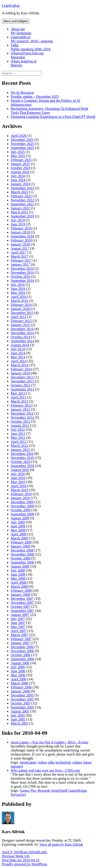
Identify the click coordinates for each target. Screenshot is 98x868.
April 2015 (19, 317)
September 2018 (22, 236)
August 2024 (20, 172)
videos (42, 762)
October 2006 (21, 655)
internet (16, 766)
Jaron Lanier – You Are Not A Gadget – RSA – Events (50, 742)
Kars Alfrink (30, 852)
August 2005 (20, 711)
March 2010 (19, 490)
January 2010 (20, 498)
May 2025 (18, 156)
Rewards (44, 791)
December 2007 (22, 599)
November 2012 (22, 417)
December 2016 (22, 268)
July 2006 (18, 667)
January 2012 (20, 450)
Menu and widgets (16, 21)
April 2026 (19, 136)
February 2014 (21, 369)
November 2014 (22, 333)
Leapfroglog (11, 5)
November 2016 (22, 273)
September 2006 (22, 659)
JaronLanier (28, 762)
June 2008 (18, 574)
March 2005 (19, 723)
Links (43, 852)
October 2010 (21, 462)
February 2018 (21, 240)
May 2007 (18, 627)
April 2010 (19, 486)
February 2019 (21, 228)
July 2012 (18, 430)
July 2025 (18, 152)
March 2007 (19, 635)
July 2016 (18, 285)
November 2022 (22, 200)
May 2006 (18, 675)
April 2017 (19, 252)
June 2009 (18, 526)
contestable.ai (53, 39)
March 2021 (19, 212)
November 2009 (22, 506)
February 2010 (21, 494)
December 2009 (22, 502)
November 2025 (22, 144)
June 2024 (18, 180)
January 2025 (20, 164)
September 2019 (22, 216)
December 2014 (22, 329)
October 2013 (21, 385)
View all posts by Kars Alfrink (61, 844)
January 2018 (20, 244)
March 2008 (19, 587)
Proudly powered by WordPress (24, 864)
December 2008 (22, 550)
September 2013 (22, 389)
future (87, 762)
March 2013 (19, 401)
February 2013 (21, 405)
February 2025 (21, 160)
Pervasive (18, 795)
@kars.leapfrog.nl (53, 63)
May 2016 (18, 293)
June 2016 (18, 289)
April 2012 (19, 442)
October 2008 (21, 558)
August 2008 (20, 566)
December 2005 (22, 695)
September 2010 (22, 466)
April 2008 (19, 583)
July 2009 (18, 522)
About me (53, 31)
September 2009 (22, 514)
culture (77, 762)
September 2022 (22, 204)
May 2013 (18, 393)
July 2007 (18, 619)
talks (51, 762)
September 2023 (22, 188)
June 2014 (18, 353)
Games (25, 791)
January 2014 (20, 373)
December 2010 (22, 454)
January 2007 (20, 643)
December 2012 (22, 413)
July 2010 (18, 474)
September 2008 (22, 562)
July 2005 (18, 715)
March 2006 (19, 683)
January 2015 (20, 325)
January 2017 (20, 264)
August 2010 (20, 470)
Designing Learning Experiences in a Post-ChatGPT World (53, 117)
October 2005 (21, 703)
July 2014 (18, 349)
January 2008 (20, 595)
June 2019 (18, 224)
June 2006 (18, 671)
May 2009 (18, 530)
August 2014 (20, 345)
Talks (53, 47)
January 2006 (20, 691)
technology (63, 762)
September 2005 (22, 707)
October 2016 (21, 277)
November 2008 (22, 554)
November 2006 (22, 651)
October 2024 (21, 168)
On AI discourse (22, 92)
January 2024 (20, 184)
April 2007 (19, 631)
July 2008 (18, 570)
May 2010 (18, 482)
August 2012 (20, 426)
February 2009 (21, 542)
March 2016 (19, 301)
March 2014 (19, 365)
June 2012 (18, 434)
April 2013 (19, 397)
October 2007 (21, 607)
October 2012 (21, 421)
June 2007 (18, 623)
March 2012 (19, 446)
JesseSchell (59, 791)
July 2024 (18, 176)
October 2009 (21, 510)
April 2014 (19, 361)
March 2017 (19, 256)
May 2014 (18, 357)
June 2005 (18, 719)
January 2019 (20, 232)
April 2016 (19, 297)
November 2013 (22, 381)
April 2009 (19, 534)
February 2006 (21, 687)
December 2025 (22, 140)
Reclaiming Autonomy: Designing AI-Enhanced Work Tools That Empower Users (50, 111)
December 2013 (22, 377)
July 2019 (18, 220)
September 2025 (22, 148)
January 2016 (20, 309)
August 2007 (20, 615)
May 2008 (18, 578)
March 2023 (19, 192)
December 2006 (22, 647)
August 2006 (20, 663)
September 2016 (22, 281)
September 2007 (22, 611)
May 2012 (18, 438)
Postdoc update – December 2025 (35, 97)
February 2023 (21, 196)
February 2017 (21, 260)
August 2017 (20, 248)
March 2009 (19, 538)
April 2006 (19, 679)
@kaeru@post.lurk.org (53, 55)
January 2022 (20, 208)
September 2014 (22, 341)
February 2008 (21, 591)
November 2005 (22, 699)
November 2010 (22, 458)
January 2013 (20, 409)
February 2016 (21, 305)
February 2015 (21, 321)
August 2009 (20, 518)
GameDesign (78, 791)
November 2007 (22, 603)
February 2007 (21, 639)
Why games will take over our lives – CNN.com (45, 770)
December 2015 (22, 313)
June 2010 (18, 478)
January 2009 (20, 546)
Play (34, 791)
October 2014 (21, 337)
